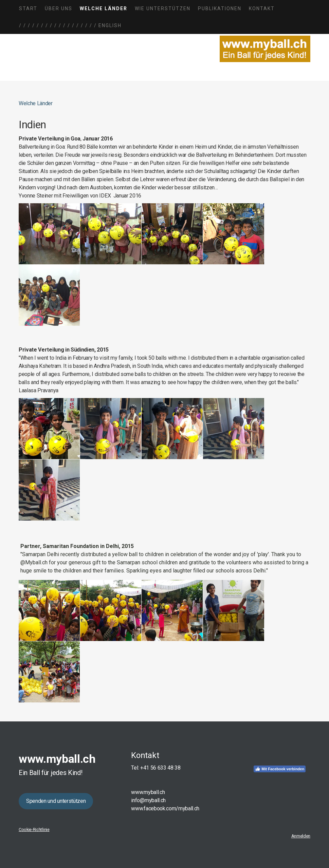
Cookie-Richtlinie (34, 829)
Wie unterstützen (163, 8)
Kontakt (262, 8)
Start (28, 8)
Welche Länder (104, 8)
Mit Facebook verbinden (280, 769)
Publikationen (220, 8)
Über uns (59, 8)
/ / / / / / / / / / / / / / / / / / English (70, 25)
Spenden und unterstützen (56, 801)
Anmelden (301, 836)
